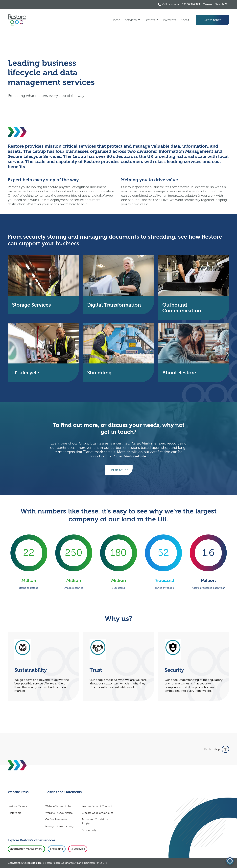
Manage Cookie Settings (60, 826)
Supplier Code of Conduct (97, 813)
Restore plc (14, 813)
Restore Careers (17, 806)
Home (116, 20)
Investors (169, 20)
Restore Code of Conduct (97, 806)
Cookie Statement (56, 820)
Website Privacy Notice (59, 813)
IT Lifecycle (78, 849)
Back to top (217, 749)
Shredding (57, 849)
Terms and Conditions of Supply (96, 822)
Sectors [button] (150, 20)
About (185, 20)
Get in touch (213, 20)
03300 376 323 (191, 4)
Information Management (26, 849)
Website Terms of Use (58, 806)
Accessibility (89, 830)
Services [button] (131, 20)
